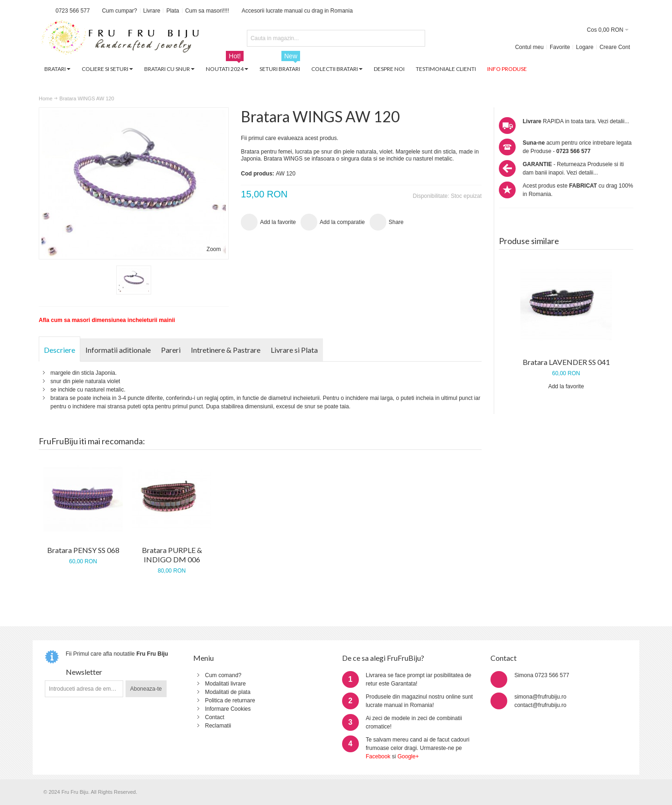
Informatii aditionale (118, 350)
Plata (172, 11)
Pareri (171, 350)
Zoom (214, 249)
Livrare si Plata (294, 350)
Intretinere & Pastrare (226, 350)
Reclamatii (218, 726)
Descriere (59, 350)
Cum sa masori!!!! (207, 11)
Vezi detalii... (613, 121)
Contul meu (529, 47)
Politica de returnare (230, 700)
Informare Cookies (228, 709)
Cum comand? (223, 675)
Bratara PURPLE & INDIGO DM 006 (172, 555)
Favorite (560, 47)
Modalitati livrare (225, 684)
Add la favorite (566, 386)
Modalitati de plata (227, 692)
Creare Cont (615, 47)
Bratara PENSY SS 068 (83, 550)
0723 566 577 (73, 11)
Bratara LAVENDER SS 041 (566, 362)
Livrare (152, 11)
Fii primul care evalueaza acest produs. (290, 138)
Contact (214, 717)
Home (45, 98)
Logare (584, 47)
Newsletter (84, 672)
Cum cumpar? (119, 11)
